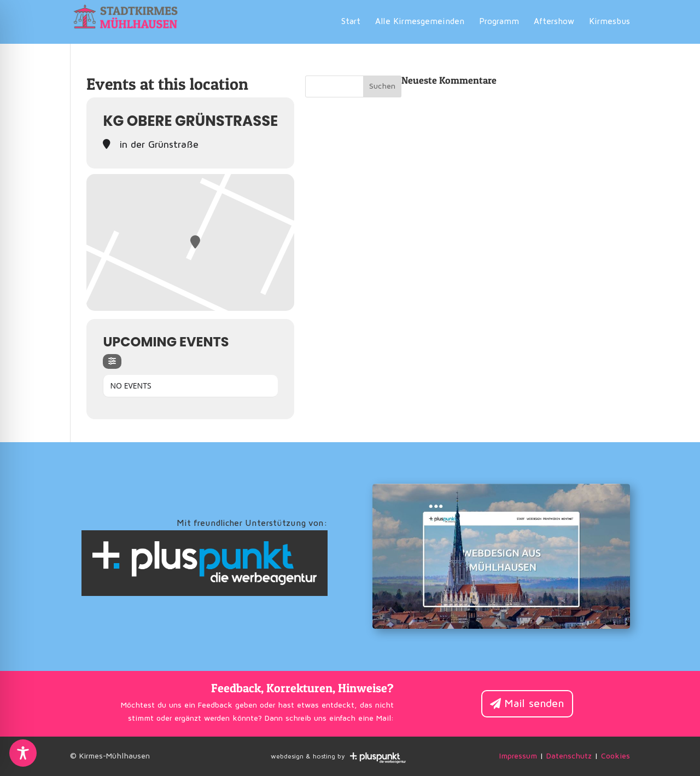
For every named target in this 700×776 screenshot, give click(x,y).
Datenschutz (569, 756)
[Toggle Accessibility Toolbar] (23, 753)
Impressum (518, 756)
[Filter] (112, 361)
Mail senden (534, 704)
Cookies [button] (616, 756)
